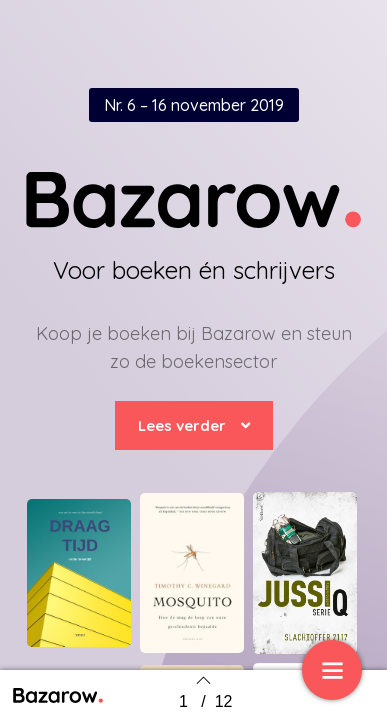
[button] (194, 425)
